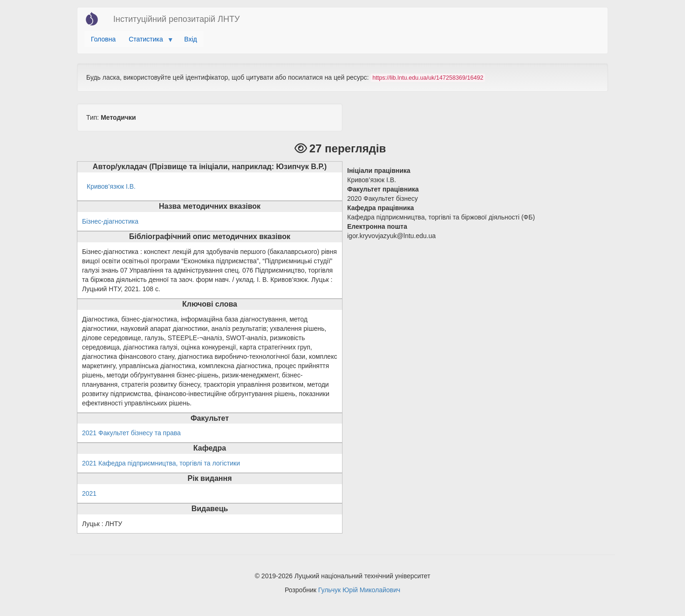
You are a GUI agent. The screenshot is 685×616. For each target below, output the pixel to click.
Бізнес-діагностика (110, 221)
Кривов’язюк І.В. (111, 186)
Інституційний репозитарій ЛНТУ (176, 19)
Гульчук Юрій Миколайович (359, 590)
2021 (89, 493)
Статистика (147, 41)
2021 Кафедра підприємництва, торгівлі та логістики (161, 463)
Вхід (190, 39)
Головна (103, 39)
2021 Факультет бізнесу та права (131, 433)
